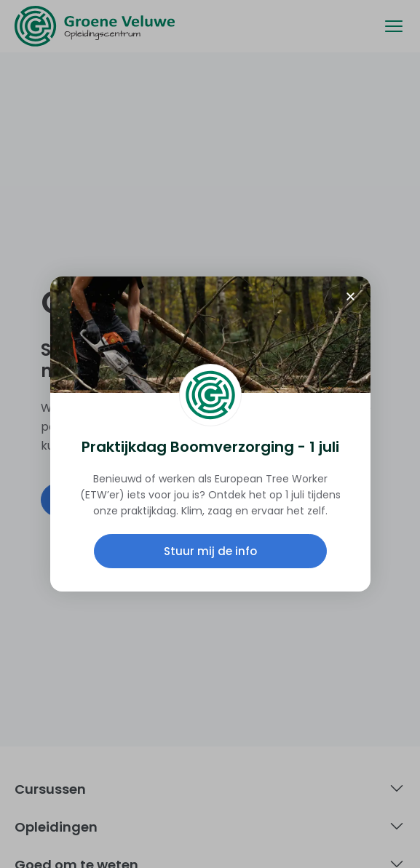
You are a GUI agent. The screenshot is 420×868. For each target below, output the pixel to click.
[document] (210, 434)
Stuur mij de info (210, 551)
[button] (350, 296)
